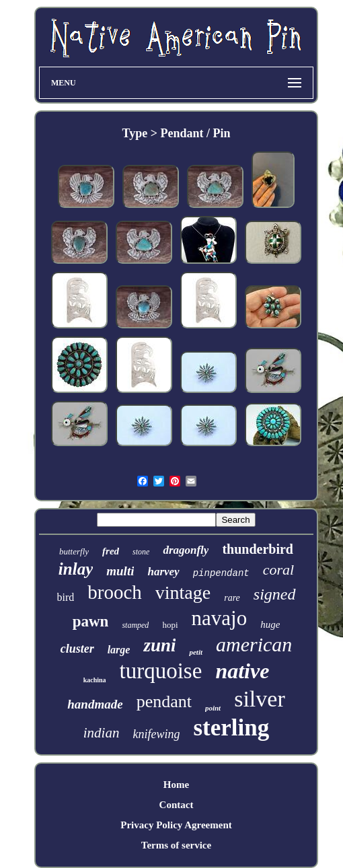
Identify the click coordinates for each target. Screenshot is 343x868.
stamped (135, 625)
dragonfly (186, 550)
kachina (95, 680)
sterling (231, 728)
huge (270, 624)
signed (275, 594)
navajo (220, 618)
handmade (95, 704)
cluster (77, 649)
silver (260, 699)
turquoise (161, 671)
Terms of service (176, 845)
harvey (163, 572)
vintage (183, 592)
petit (196, 652)
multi (120, 571)
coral (278, 570)
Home (176, 785)
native (242, 671)
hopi (170, 625)
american (254, 644)
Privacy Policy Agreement (176, 825)
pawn (91, 621)
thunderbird (258, 549)
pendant (164, 701)
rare (232, 598)
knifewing (156, 734)
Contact (177, 805)
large (119, 650)
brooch (115, 592)
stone (141, 552)
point (213, 708)
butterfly (74, 551)
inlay (76, 569)
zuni (159, 645)
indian (102, 733)
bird (66, 597)
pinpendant (221, 573)
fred (111, 551)
